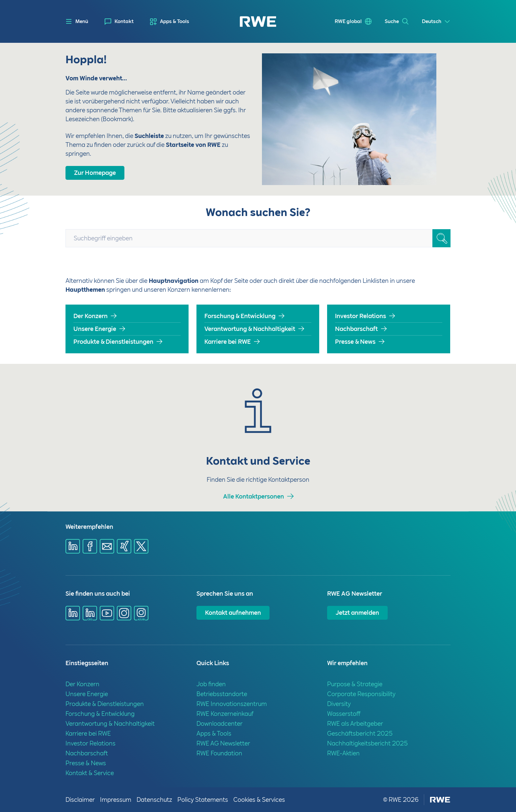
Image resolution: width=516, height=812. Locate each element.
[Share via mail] (107, 546)
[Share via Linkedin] (73, 546)
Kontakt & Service (90, 773)
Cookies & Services (259, 800)
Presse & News (355, 342)
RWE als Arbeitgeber (355, 724)
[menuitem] (119, 22)
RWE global (348, 21)
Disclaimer (80, 800)
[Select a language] (436, 22)
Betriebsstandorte (222, 694)
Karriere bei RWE (228, 342)
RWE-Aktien (343, 753)
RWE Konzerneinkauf (225, 714)
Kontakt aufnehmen (233, 613)
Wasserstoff (344, 714)
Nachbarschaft (356, 329)
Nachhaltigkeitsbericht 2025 (367, 743)
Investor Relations (361, 316)
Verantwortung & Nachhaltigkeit (250, 329)
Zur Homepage (95, 173)
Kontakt (124, 21)
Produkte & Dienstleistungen (113, 342)
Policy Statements (203, 800)
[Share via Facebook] (90, 546)
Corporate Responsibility (361, 694)
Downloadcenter (219, 724)
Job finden (211, 684)
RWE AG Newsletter (223, 743)
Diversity (339, 704)
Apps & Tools (175, 21)
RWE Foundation (219, 753)
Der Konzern (90, 316)
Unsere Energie (95, 329)
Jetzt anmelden (357, 613)
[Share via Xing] (124, 546)
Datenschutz (154, 800)
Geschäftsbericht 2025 (360, 733)
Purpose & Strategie (355, 684)
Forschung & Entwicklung (240, 316)
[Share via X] (141, 546)
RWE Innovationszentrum (232, 704)
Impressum (116, 800)
